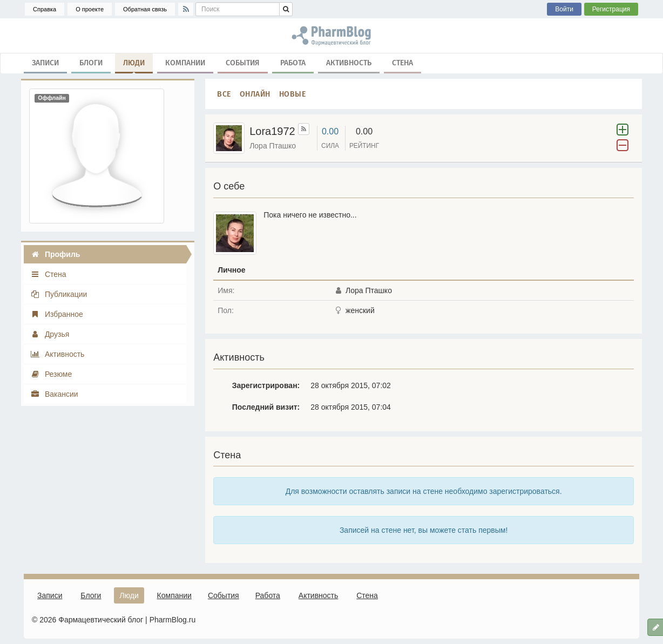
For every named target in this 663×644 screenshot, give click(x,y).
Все (224, 94)
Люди (134, 65)
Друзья (50, 334)
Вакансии (54, 394)
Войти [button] (564, 9)
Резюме (51, 374)
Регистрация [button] (611, 9)
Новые (293, 94)
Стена (402, 62)
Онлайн (255, 94)
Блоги (91, 62)
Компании (185, 62)
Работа (293, 62)
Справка (45, 9)
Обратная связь (145, 9)
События (243, 62)
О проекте (90, 9)
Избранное (57, 314)
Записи (45, 62)
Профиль (55, 254)
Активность (349, 62)
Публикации (59, 294)
